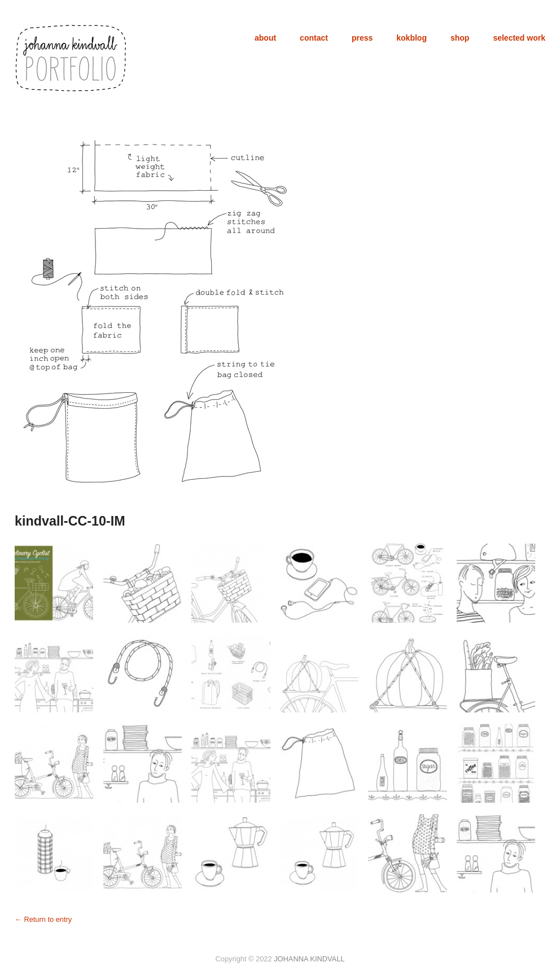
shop (460, 38)
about (265, 38)
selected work (519, 38)
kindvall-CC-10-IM (70, 521)
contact (314, 38)
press (362, 38)
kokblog (412, 38)
